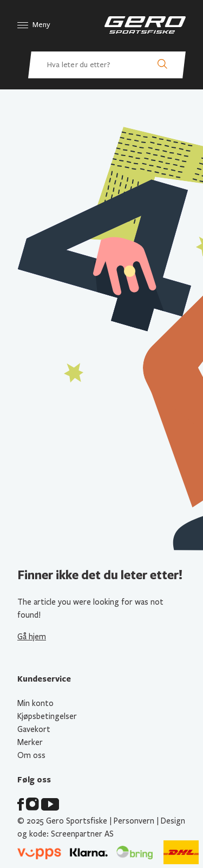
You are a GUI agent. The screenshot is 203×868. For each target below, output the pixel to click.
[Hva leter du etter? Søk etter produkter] (107, 65)
